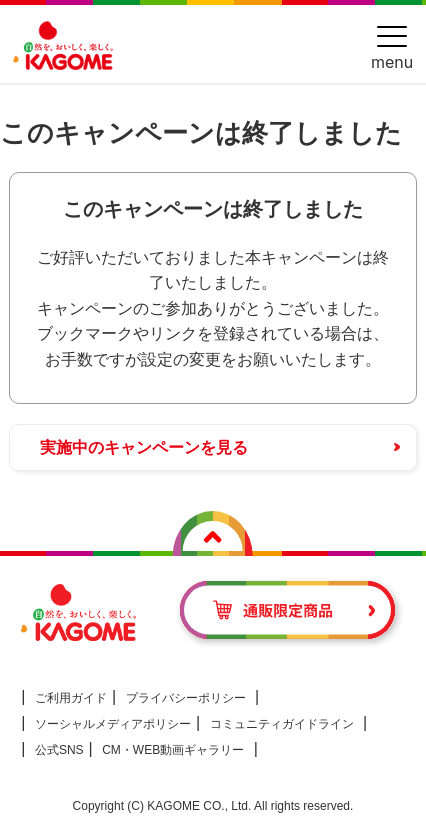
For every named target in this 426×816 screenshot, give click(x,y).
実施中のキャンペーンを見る (144, 447)
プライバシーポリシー (186, 698)
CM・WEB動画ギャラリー (173, 750)
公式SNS (59, 750)
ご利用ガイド (71, 698)
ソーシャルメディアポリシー (113, 724)
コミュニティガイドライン (282, 724)
